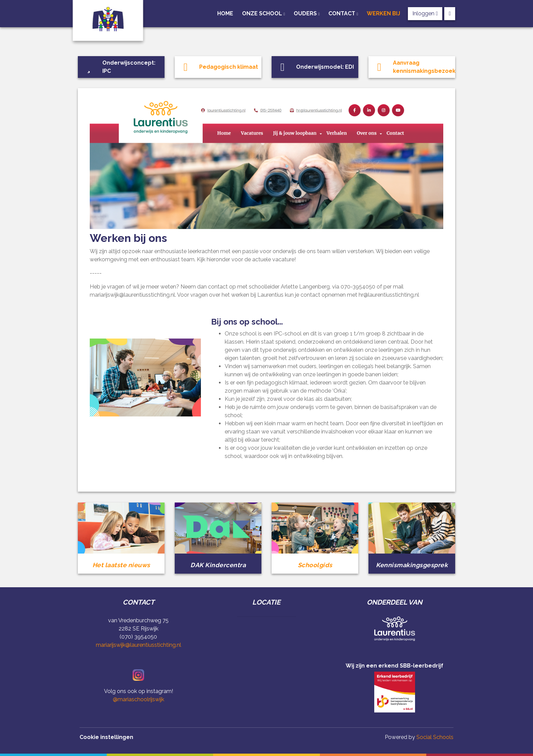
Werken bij (383, 13)
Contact (342, 13)
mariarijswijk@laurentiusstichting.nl (139, 645)
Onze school (263, 13)
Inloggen (425, 13)
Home (225, 13)
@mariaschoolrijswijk (139, 699)
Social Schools (435, 737)
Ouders (306, 13)
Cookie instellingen (106, 737)
